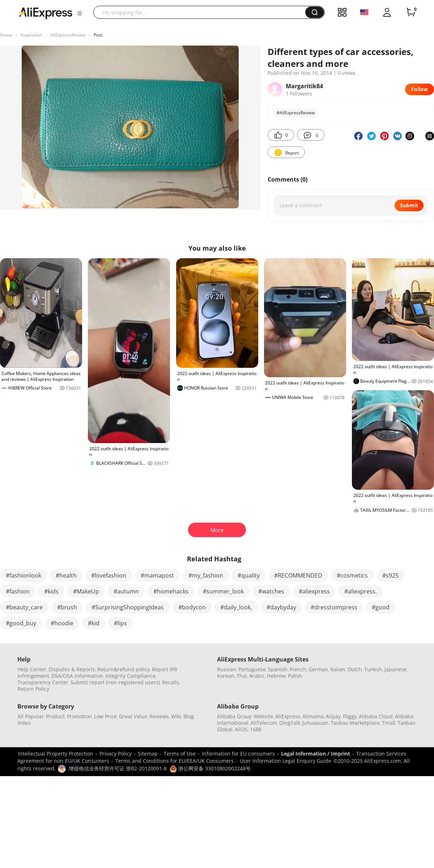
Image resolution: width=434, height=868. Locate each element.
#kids (51, 591)
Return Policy (33, 689)
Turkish (373, 669)
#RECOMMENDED (298, 575)
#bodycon (192, 607)
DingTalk (290, 723)
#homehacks (171, 591)
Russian (227, 669)
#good (381, 607)
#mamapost (157, 575)
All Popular (31, 716)
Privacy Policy (116, 754)
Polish (295, 676)
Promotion (79, 716)
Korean (226, 676)
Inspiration (31, 35)
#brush (67, 607)
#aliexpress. (361, 591)
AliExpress (288, 716)
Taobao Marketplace (355, 723)
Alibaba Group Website (245, 716)
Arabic (257, 676)
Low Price (105, 716)
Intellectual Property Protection (56, 754)
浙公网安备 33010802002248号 (210, 768)
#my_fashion (206, 575)
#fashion (18, 591)
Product (55, 716)
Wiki (176, 716)
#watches (271, 591)
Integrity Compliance (130, 676)
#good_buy (21, 623)
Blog (189, 716)
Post (98, 35)
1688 (256, 729)
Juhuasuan (315, 723)
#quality (249, 575)
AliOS (241, 729)
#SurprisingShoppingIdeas (128, 607)
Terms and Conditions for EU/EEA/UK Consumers (175, 761)
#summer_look (223, 591)
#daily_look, (236, 607)
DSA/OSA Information (77, 676)
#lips (120, 623)
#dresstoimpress (334, 607)
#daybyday (281, 607)
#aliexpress (314, 591)
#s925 (390, 575)
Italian (338, 669)
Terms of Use (180, 754)
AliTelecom (264, 723)
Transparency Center (43, 682)
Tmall (389, 723)
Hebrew (276, 676)
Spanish (278, 669)
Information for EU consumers (238, 754)
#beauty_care (24, 607)
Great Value (133, 716)
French (298, 669)
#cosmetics (352, 575)
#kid (94, 623)
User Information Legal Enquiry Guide (286, 761)
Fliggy (350, 716)
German (318, 669)
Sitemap (148, 754)
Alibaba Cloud (376, 716)
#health (66, 575)
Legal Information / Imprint (316, 754)
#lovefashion (109, 575)
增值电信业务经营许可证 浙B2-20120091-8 (118, 768)
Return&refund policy (124, 669)
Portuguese (252, 669)
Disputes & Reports (72, 669)
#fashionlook (24, 575)
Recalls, (171, 682)
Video (24, 723)
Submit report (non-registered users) (115, 682)
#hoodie (62, 623)
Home (6, 35)
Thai (242, 676)
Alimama (313, 716)
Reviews (159, 716)
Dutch (355, 669)
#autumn (126, 591)
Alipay (333, 716)
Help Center (32, 669)
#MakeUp (86, 591)
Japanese (395, 669)
